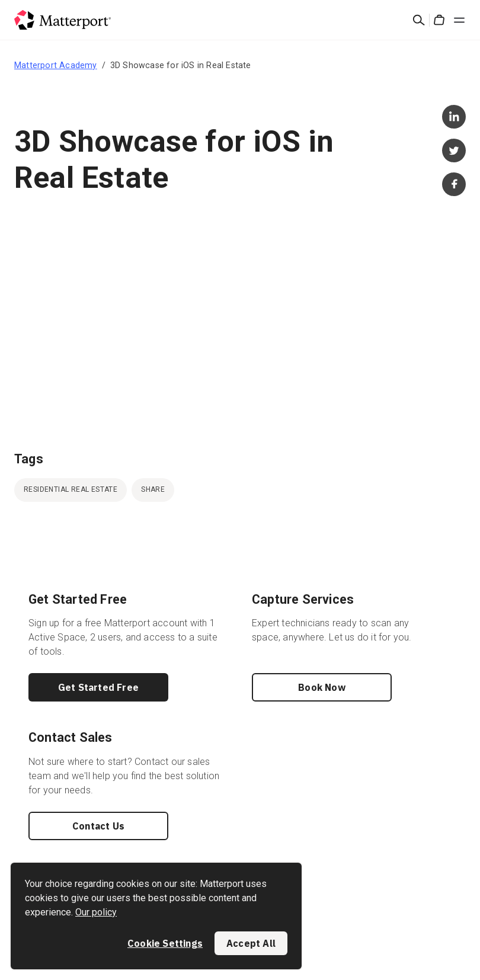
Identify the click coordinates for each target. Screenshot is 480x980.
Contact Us (98, 826)
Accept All (251, 943)
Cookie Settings (165, 943)
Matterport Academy (56, 65)
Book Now (322, 687)
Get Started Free (98, 687)
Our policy (96, 912)
